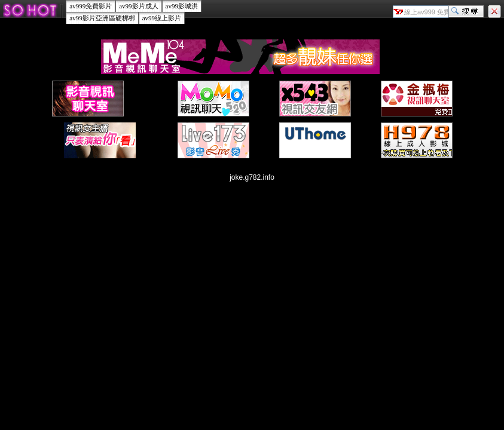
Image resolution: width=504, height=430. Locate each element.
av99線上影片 (162, 18)
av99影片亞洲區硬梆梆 (102, 18)
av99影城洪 (182, 6)
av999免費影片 (91, 6)
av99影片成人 (138, 6)
